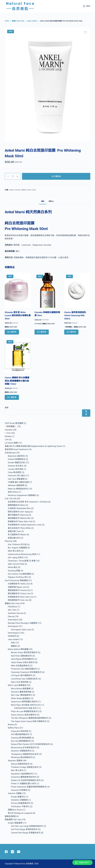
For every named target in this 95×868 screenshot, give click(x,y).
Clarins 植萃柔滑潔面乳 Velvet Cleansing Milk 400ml (75, 315)
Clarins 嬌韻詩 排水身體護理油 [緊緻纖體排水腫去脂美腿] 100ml (17, 381)
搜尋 (7, 408)
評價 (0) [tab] (51, 201)
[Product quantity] (13, 176)
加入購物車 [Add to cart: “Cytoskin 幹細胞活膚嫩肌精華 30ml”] (42, 332)
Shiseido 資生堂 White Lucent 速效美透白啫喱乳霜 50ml (18, 315)
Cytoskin (38, 324)
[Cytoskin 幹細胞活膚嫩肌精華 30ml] (47, 290)
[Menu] (87, 6)
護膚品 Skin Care (29, 190)
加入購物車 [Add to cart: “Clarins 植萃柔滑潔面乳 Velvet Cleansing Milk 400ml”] (71, 332)
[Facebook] (6, 852)
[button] (82, 863)
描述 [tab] (43, 201)
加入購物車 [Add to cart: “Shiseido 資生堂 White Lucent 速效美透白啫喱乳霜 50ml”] (12, 332)
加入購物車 (56, 176)
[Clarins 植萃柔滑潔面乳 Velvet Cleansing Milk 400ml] (77, 290)
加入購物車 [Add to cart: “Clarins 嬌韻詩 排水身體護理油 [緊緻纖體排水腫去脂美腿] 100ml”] (12, 397)
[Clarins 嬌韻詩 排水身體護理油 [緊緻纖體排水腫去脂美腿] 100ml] (18, 356)
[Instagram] (12, 852)
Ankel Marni (15, 190)
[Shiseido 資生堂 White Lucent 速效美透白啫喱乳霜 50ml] (18, 290)
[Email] (19, 852)
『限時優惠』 (69, 327)
